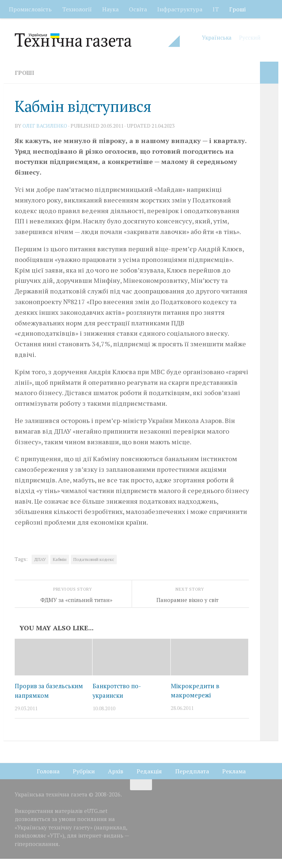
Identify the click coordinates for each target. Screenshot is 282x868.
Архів (116, 780)
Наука (110, 9)
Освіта (138, 9)
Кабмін (60, 559)
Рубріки (84, 780)
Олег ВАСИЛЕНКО (45, 126)
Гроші (237, 9)
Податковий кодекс (94, 559)
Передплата (192, 780)
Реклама (234, 780)
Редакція (149, 780)
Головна (48, 780)
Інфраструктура (180, 9)
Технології (77, 9)
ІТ (216, 9)
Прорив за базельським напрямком (34, 695)
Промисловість (30, 9)
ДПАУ (40, 559)
